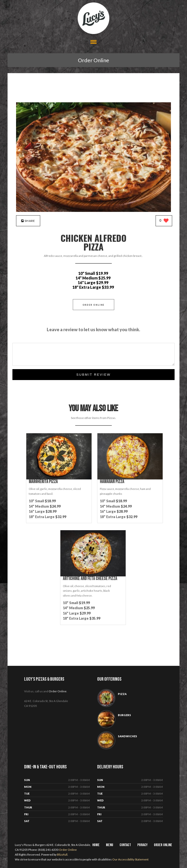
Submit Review (93, 375)
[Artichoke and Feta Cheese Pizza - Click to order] (93, 575)
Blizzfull (62, 855)
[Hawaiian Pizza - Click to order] (130, 478)
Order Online (93, 60)
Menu (110, 845)
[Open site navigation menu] (93, 42)
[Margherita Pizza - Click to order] (59, 478)
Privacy (142, 845)
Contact (125, 845)
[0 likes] (164, 221)
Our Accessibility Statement (130, 859)
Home (96, 845)
